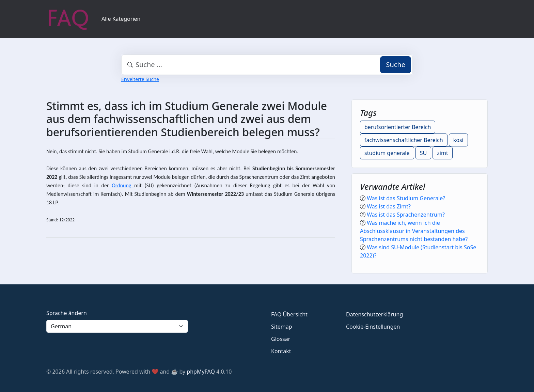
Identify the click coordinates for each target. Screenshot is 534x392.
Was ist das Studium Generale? (406, 198)
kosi (458, 140)
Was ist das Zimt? (389, 206)
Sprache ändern (67, 313)
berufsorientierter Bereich (398, 127)
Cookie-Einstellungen (373, 327)
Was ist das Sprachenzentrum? (406, 215)
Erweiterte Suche (140, 79)
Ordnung (123, 185)
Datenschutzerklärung (374, 314)
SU (423, 153)
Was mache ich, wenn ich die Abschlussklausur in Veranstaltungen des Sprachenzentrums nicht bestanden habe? (414, 231)
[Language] (117, 326)
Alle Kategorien (121, 19)
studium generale (387, 153)
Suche (396, 65)
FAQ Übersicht (289, 314)
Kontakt (281, 351)
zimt (442, 153)
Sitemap (282, 327)
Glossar (281, 339)
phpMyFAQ (201, 372)
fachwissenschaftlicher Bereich (404, 140)
